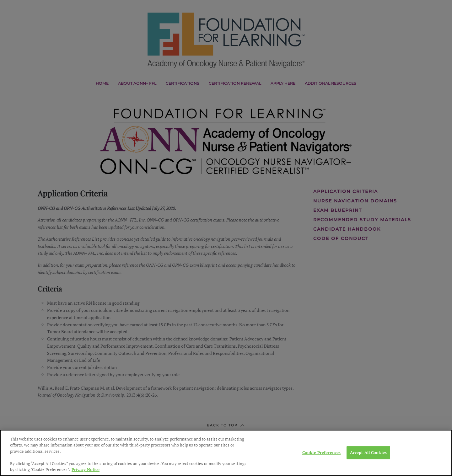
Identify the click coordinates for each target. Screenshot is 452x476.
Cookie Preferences (321, 467)
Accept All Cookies (368, 467)
